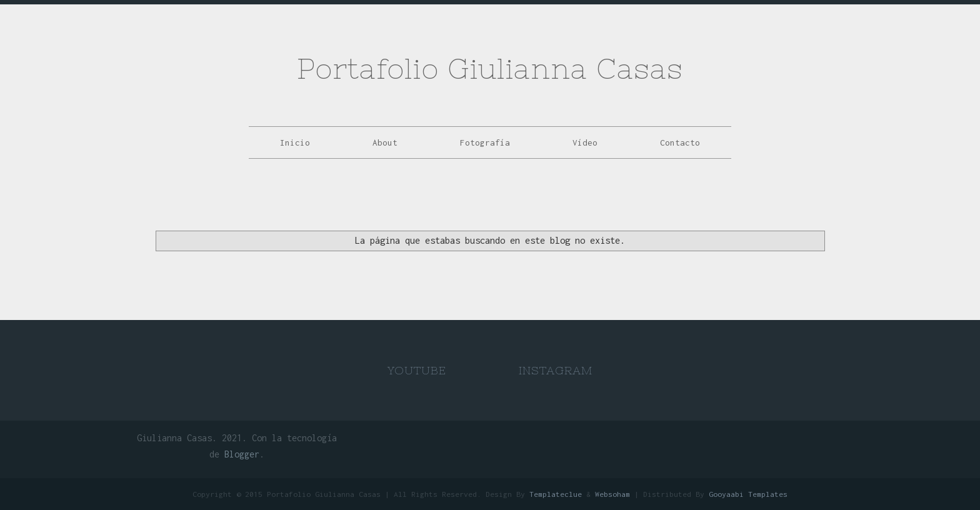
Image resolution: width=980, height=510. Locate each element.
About (385, 142)
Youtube (417, 370)
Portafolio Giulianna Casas (490, 68)
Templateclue (556, 494)
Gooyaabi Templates (748, 494)
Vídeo (585, 142)
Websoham (612, 494)
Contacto (680, 142)
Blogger (242, 454)
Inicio (295, 142)
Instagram (556, 370)
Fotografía (485, 142)
